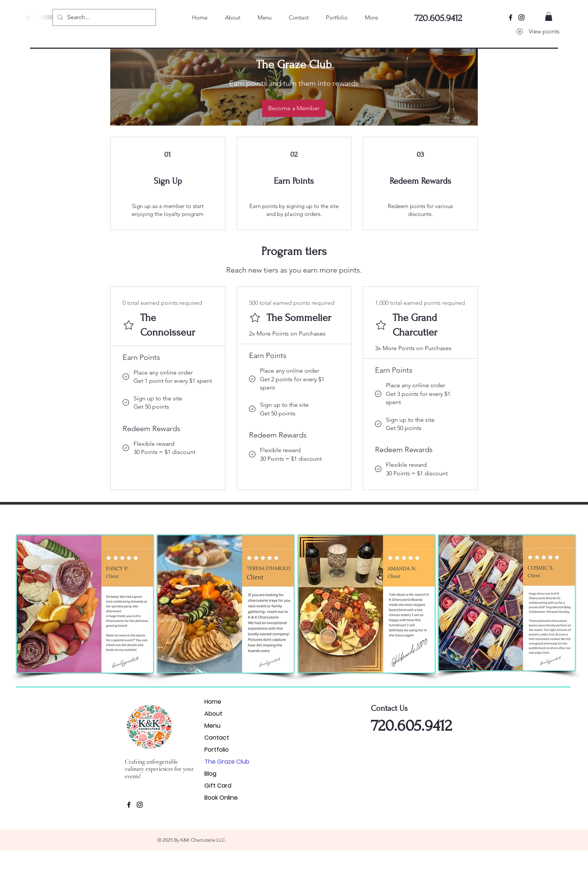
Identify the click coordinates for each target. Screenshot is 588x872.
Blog (210, 774)
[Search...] (103, 17)
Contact (217, 738)
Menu (212, 726)
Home (213, 702)
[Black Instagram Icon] (521, 17)
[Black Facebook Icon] (511, 17)
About (213, 714)
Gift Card (218, 786)
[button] (549, 16)
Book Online (221, 798)
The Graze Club (227, 762)
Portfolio (217, 750)
